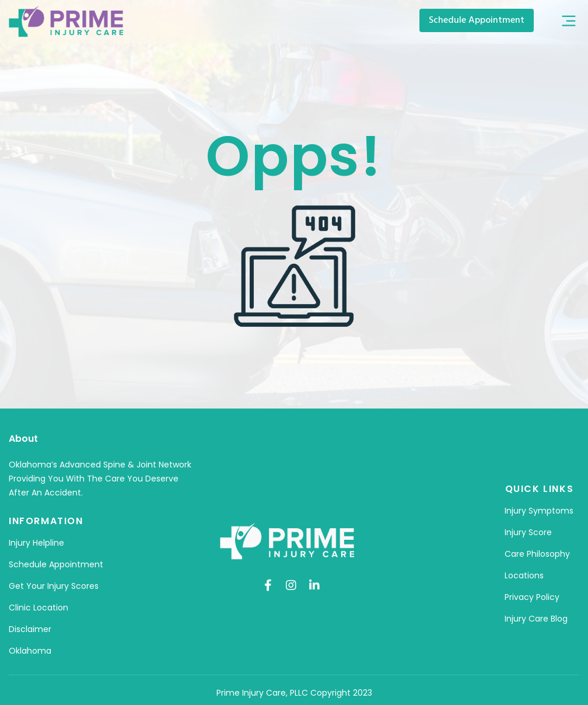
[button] (569, 22)
